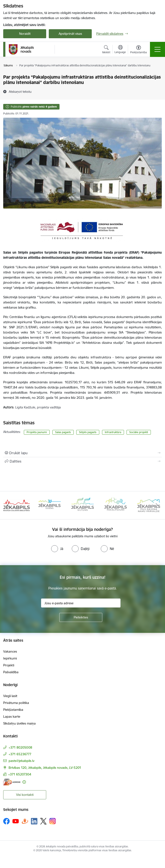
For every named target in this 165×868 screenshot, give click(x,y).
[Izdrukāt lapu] (82, 453)
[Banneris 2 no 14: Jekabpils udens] (50, 505)
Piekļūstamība (13, 710)
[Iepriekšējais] (8, 505)
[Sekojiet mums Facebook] (6, 821)
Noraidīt (25, 34)
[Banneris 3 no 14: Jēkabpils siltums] (82, 505)
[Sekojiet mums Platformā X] (43, 821)
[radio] (57, 549)
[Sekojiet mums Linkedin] (34, 821)
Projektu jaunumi (37, 432)
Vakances (10, 651)
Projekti (9, 665)
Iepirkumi (10, 658)
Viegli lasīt (10, 696)
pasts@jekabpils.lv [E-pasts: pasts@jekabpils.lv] (21, 761)
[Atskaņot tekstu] (20, 91)
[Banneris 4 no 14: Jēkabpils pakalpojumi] (116, 505)
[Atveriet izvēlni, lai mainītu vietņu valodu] (120, 50)
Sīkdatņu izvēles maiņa (19, 723)
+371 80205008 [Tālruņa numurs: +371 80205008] (20, 747)
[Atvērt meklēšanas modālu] (106, 50)
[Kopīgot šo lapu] (82, 461)
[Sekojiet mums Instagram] (53, 821)
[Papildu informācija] (24, 782)
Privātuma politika (16, 703)
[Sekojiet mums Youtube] (16, 821)
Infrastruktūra (113, 432)
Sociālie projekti (139, 432)
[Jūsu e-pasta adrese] (81, 603)
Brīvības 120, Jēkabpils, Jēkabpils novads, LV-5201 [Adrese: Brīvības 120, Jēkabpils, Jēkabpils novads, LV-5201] (45, 768)
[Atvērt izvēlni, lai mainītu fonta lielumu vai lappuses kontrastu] (138, 50)
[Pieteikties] (81, 617)
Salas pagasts (63, 432)
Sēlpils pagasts (88, 432)
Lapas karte (12, 716)
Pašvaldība (11, 672)
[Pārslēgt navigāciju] (157, 49)
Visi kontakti (25, 795)
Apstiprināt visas (70, 34)
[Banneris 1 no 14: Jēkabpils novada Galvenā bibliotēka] (17, 505)
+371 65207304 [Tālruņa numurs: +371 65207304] (20, 774)
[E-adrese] (12, 782)
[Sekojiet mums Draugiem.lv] (25, 821)
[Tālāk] (157, 505)
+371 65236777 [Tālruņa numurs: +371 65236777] (20, 754)
